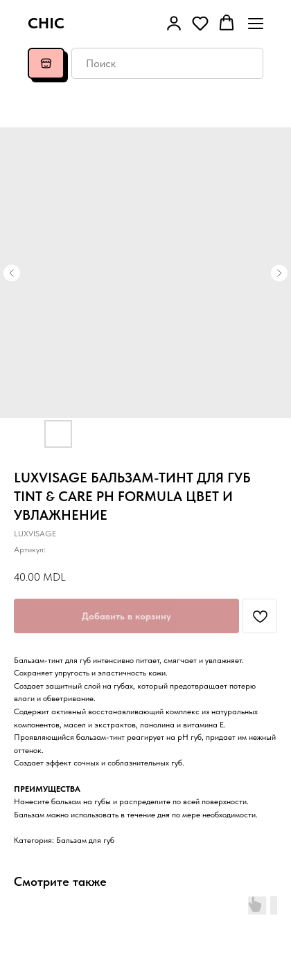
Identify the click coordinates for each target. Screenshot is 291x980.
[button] (174, 23)
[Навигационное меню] (256, 23)
